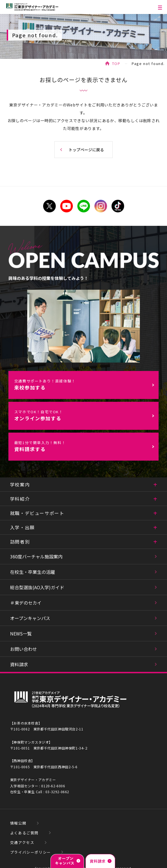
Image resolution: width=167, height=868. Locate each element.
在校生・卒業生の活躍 (33, 572)
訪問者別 (20, 542)
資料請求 (19, 664)
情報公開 (18, 823)
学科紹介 (20, 499)
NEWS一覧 (21, 633)
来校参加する (86, 385)
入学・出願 (22, 527)
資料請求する (86, 446)
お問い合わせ (24, 649)
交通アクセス (22, 842)
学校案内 (20, 484)
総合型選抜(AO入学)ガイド (37, 587)
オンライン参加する (86, 415)
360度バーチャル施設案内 (36, 556)
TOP (116, 63)
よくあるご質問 (24, 833)
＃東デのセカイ (26, 603)
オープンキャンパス (30, 618)
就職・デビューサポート (37, 513)
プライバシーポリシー (31, 852)
